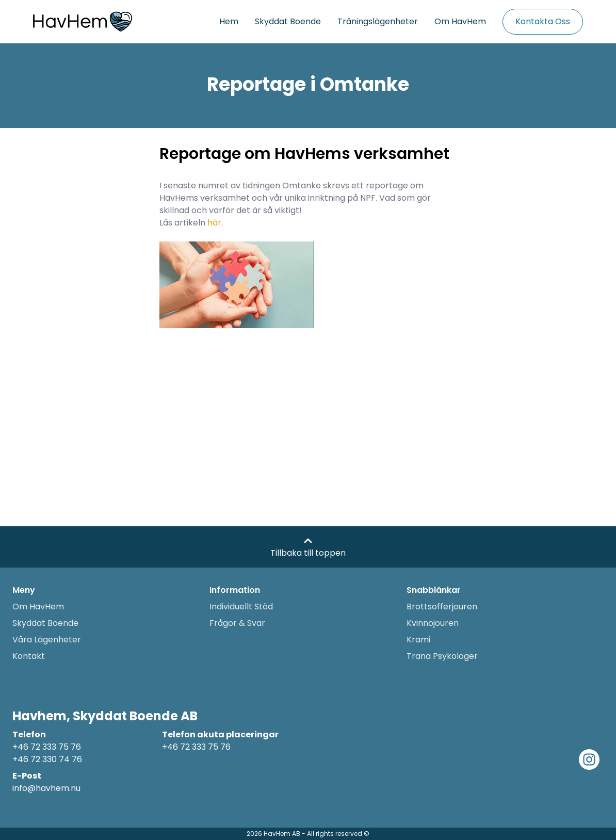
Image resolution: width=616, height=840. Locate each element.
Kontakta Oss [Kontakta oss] (543, 21)
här (214, 223)
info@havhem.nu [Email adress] (46, 788)
